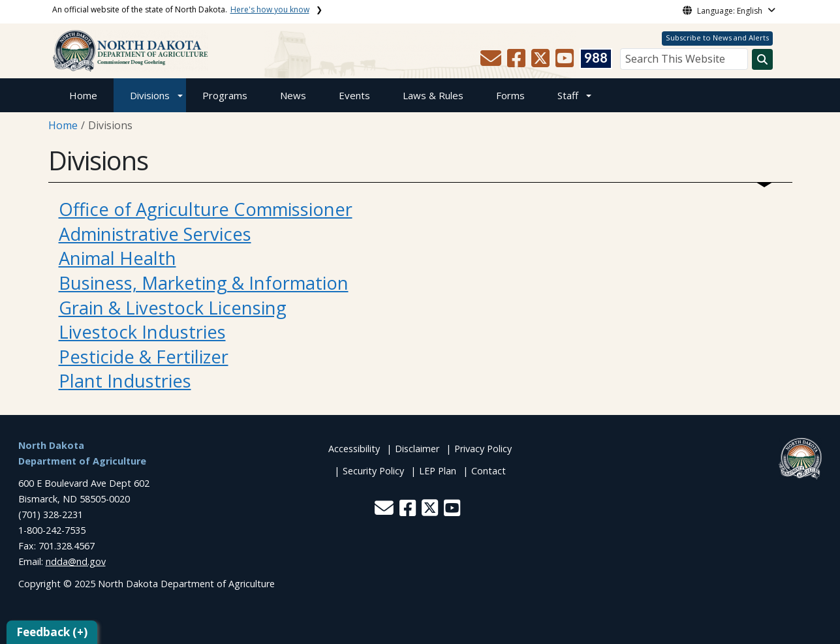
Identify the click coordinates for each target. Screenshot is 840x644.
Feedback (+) (52, 632)
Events (354, 95)
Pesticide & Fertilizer (144, 357)
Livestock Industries (142, 332)
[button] (492, 62)
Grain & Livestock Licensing (173, 308)
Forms (510, 95)
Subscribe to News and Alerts (717, 38)
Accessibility (354, 449)
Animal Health (117, 258)
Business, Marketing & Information (204, 283)
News (293, 95)
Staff (568, 95)
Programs (225, 95)
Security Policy (373, 471)
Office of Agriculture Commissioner (206, 209)
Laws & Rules (433, 95)
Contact (489, 471)
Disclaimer (417, 449)
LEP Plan (438, 471)
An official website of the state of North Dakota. (181, 9)
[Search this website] (762, 59)
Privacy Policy (483, 449)
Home (83, 95)
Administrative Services (155, 234)
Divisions (150, 95)
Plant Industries (125, 381)
